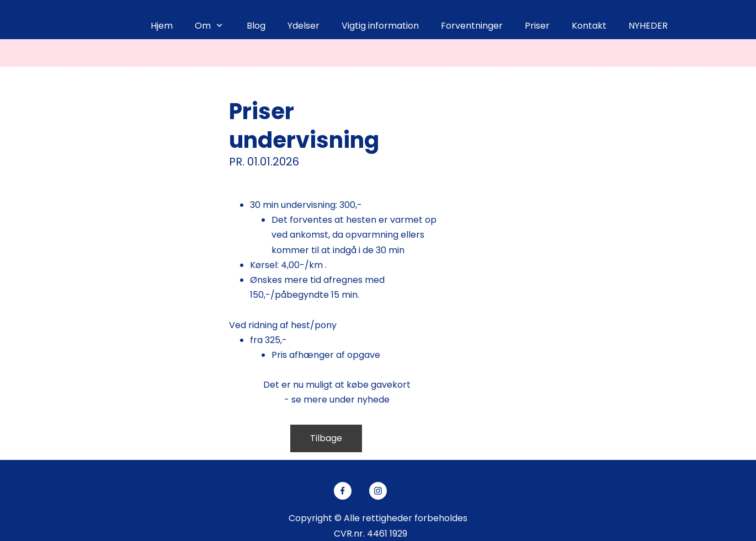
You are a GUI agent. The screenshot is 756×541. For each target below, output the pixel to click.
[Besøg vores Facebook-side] (343, 491)
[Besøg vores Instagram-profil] (378, 491)
